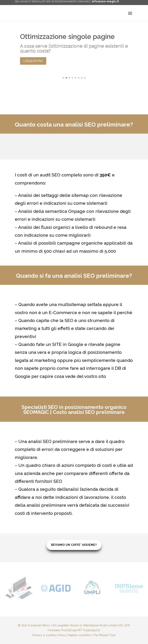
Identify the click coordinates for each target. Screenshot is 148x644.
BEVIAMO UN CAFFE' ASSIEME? (74, 545)
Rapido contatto (77, 632)
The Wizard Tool (91, 632)
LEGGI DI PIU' (33, 61)
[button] (63, 78)
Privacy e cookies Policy (60, 632)
